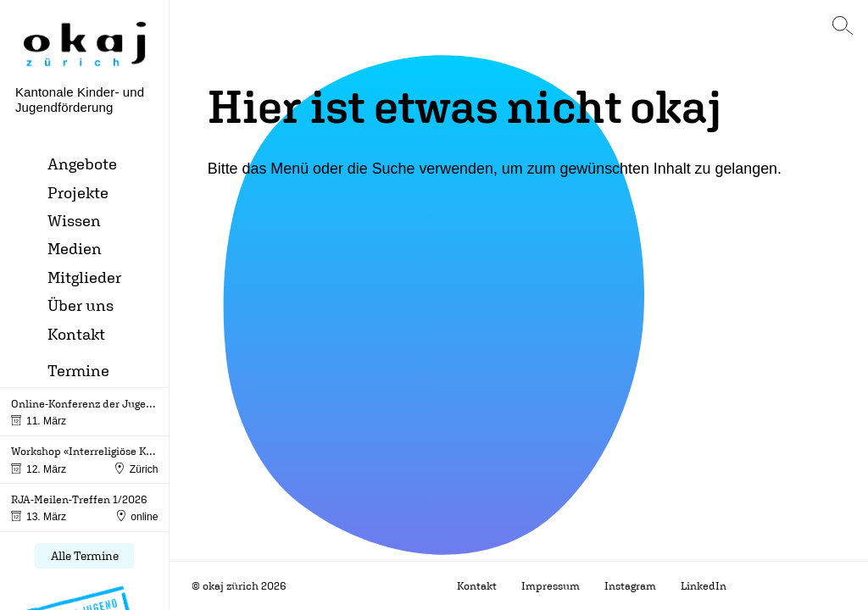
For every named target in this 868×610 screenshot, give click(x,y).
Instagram (630, 586)
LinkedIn (704, 586)
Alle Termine (85, 556)
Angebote (82, 164)
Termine (78, 370)
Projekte (78, 192)
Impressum (551, 586)
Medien (75, 248)
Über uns (81, 305)
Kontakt (76, 334)
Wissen (74, 220)
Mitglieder (84, 277)
